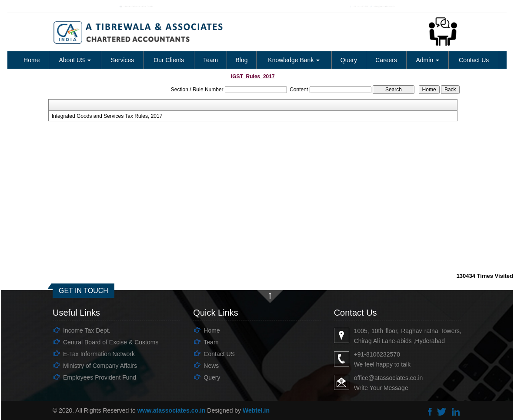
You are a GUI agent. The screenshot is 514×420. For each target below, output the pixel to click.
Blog (242, 60)
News (211, 366)
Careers (386, 60)
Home (32, 60)
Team (210, 60)
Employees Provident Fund (100, 377)
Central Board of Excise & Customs (111, 342)
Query (349, 60)
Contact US (219, 354)
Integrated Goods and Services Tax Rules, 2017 (107, 116)
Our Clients (169, 60)
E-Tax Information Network (99, 354)
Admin (428, 60)
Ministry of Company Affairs (100, 366)
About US (75, 60)
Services (123, 60)
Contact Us (474, 60)
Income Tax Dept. (87, 330)
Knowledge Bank (294, 60)
